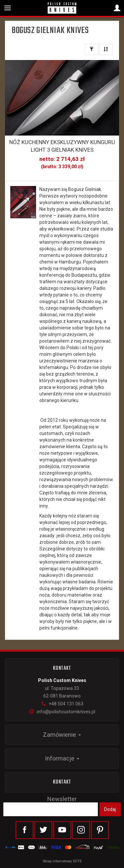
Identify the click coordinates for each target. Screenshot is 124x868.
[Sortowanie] (106, 49)
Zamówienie (62, 735)
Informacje (62, 758)
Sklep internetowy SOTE (62, 861)
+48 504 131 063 (62, 704)
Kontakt (62, 782)
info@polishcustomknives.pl (62, 712)
